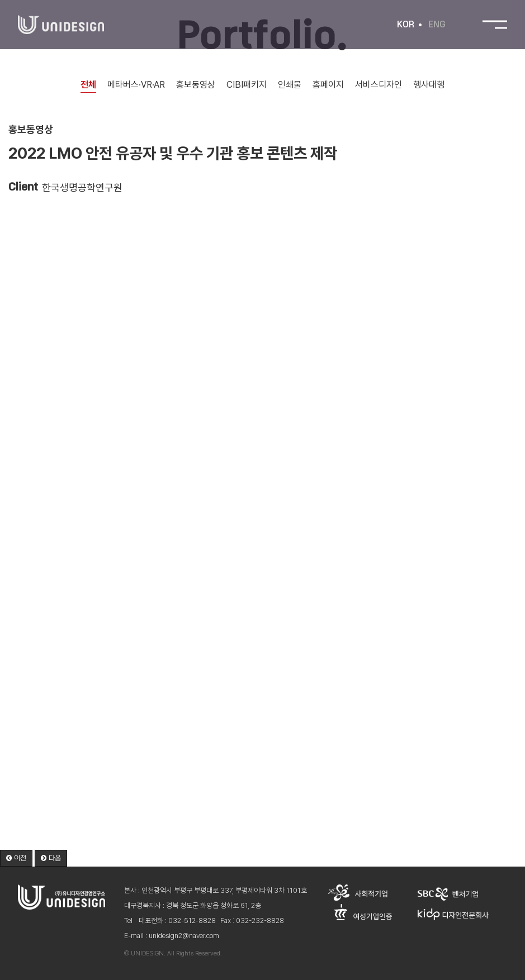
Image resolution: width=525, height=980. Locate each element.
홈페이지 (328, 85)
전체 (88, 85)
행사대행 (429, 85)
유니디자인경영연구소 (61, 25)
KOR (406, 25)
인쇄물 (290, 85)
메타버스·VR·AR (136, 85)
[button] (16, 858)
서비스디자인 (379, 85)
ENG (437, 25)
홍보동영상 (196, 85)
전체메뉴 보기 (495, 25)
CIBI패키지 (247, 85)
